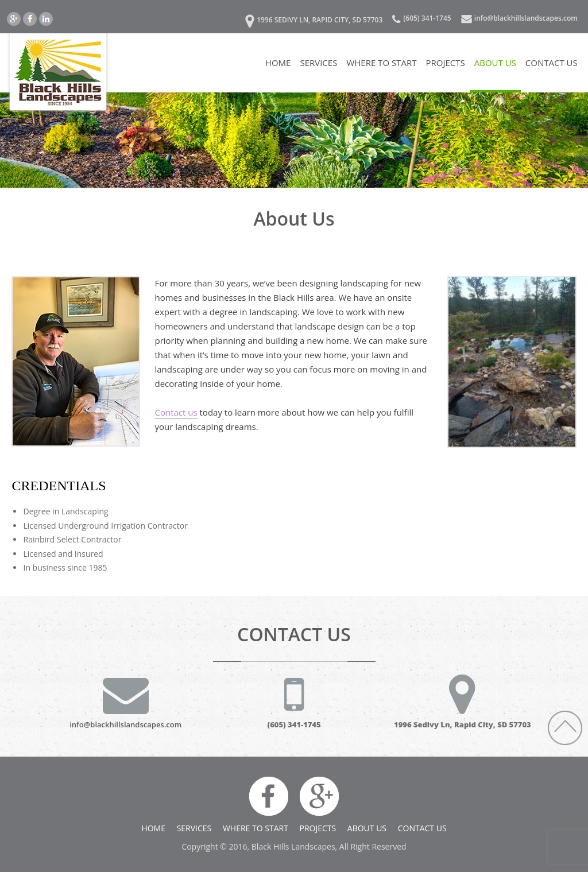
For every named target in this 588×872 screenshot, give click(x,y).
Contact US (552, 63)
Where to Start (381, 63)
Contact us (176, 412)
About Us (495, 63)
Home (278, 63)
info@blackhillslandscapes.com (526, 18)
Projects (445, 63)
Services (318, 63)
